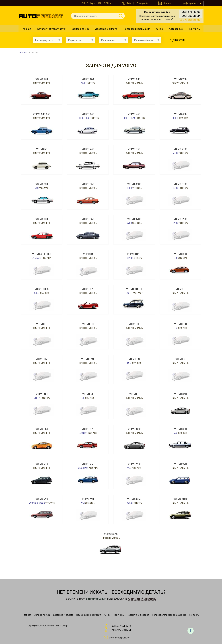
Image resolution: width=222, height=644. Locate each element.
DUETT (134, 293)
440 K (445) (88, 118)
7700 (180, 153)
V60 (134, 468)
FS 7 (134, 363)
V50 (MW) (88, 468)
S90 (180, 433)
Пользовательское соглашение (169, 615)
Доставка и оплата (106, 29)
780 (42, 188)
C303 (42, 293)
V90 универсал (42, 503)
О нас (160, 29)
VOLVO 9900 (180, 219)
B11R (134, 258)
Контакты (195, 29)
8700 (180, 188)
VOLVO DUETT (134, 289)
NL (88, 398)
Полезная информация (137, 29)
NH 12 (42, 398)
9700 (134, 223)
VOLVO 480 (180, 114)
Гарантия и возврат (138, 615)
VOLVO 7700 (180, 149)
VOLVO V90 (42, 499)
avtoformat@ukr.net (120, 638)
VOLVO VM (88, 499)
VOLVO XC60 (134, 499)
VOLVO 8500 (134, 184)
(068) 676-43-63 (191, 12)
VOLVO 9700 (134, 219)
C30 (180, 258)
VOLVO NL (88, 394)
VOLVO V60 (134, 464)
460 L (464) (134, 118)
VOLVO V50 (88, 464)
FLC (180, 328)
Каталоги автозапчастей (52, 29)
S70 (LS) (88, 433)
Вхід (129, 3)
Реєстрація (142, 3)
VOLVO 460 (134, 114)
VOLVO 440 (88, 114)
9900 (180, 223)
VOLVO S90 (180, 429)
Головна (23, 52)
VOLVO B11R (134, 254)
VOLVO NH (42, 394)
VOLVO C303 (42, 289)
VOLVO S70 (88, 429)
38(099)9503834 (96, 599)
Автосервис (176, 29)
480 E (180, 118)
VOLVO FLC (180, 324)
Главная (26, 29)
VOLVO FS (134, 359)
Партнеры (119, 615)
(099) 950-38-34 (191, 16)
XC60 (134, 503)
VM (88, 503)
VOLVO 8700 (180, 184)
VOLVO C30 (180, 254)
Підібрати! (177, 40)
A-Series (42, 258)
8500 (134, 188)
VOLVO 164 (88, 79)
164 (88, 83)
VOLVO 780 (42, 184)
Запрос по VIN (81, 29)
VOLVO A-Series (42, 254)
